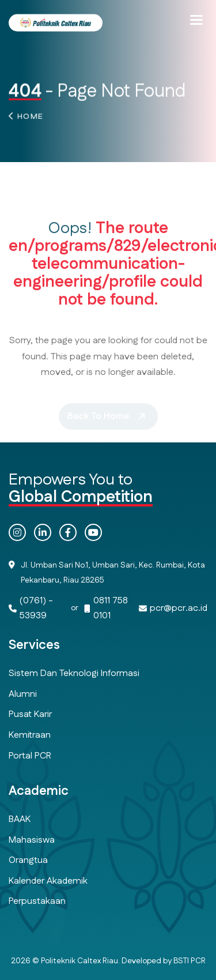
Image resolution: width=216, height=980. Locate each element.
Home (31, 119)
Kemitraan (30, 735)
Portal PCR (30, 756)
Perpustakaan (37, 901)
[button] (196, 20)
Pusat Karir (30, 714)
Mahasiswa (32, 840)
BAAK (20, 819)
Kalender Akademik (48, 881)
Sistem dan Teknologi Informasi (74, 673)
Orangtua (28, 860)
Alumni (23, 694)
